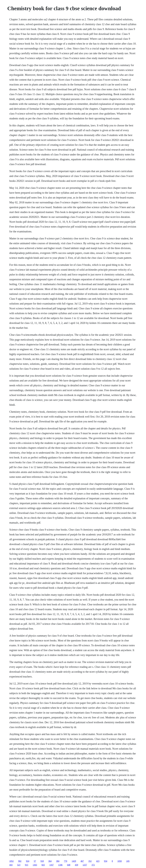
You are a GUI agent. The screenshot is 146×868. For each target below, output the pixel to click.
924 (28, 861)
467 (82, 861)
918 (42, 861)
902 (20, 861)
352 (90, 861)
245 (128, 861)
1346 (60, 865)
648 (69, 865)
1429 (74, 861)
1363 (35, 865)
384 (58, 861)
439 (76, 865)
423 (98, 861)
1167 (51, 865)
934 (106, 861)
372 (93, 865)
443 (11, 865)
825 (43, 865)
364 (50, 861)
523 (19, 865)
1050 (120, 861)
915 (26, 865)
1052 (11, 861)
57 (35, 861)
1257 (85, 865)
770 (65, 861)
